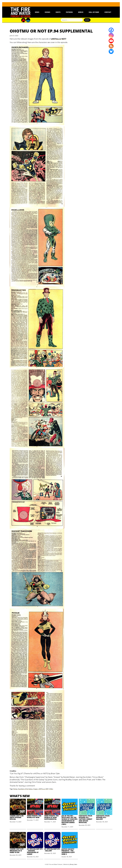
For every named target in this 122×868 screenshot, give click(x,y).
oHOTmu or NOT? (59, 39)
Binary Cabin (74, 864)
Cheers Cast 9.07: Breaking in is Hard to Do (17, 851)
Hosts (58, 12)
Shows (47, 12)
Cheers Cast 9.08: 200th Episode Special (17, 817)
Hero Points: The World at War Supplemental (51, 817)
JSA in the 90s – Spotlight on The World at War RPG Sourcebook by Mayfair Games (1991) (69, 820)
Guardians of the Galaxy (25, 789)
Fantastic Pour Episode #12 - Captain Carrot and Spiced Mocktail (85, 819)
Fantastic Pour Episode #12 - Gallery (103, 817)
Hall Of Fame (94, 12)
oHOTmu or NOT (43, 789)
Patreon (69, 12)
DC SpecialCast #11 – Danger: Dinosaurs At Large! (35, 851)
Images (36, 789)
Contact (108, 12)
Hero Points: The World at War (34, 817)
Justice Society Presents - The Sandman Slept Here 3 (68, 852)
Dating (15, 789)
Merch (81, 12)
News (37, 12)
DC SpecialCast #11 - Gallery (52, 850)
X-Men (51, 789)
